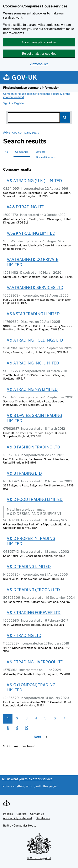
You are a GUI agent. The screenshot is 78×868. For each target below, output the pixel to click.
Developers (43, 818)
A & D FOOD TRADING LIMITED (35, 499)
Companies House (25, 825)
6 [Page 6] (55, 718)
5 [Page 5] (45, 718)
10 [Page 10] (27, 728)
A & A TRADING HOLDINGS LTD (35, 340)
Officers (41, 152)
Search (65, 117)
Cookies (21, 814)
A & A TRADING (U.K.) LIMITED (34, 181)
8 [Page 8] (8, 728)
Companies (22, 152)
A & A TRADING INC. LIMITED (33, 363)
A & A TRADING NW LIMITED (32, 389)
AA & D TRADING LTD (26, 207)
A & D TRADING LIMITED (29, 566)
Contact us (37, 814)
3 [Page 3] (27, 718)
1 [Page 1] (8, 718)
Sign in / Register (14, 103)
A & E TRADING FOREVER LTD (34, 613)
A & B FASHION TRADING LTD (33, 447)
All (6, 152)
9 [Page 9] (17, 728)
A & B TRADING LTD (24, 473)
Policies (8, 814)
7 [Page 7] (64, 718)
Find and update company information (31, 88)
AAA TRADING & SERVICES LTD (35, 287)
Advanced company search (22, 132)
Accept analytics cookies (39, 42)
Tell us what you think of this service (27, 779)
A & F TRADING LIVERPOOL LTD (35, 662)
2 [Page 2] (17, 718)
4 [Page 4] (36, 718)
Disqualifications (46, 157)
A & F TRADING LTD (24, 635)
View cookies (39, 64)
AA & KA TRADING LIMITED (31, 233)
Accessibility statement (18, 818)
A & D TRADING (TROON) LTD (33, 590)
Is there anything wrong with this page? (30, 786)
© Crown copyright (39, 858)
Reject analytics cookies (39, 54)
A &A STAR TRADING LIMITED (33, 314)
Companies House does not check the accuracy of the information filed (37, 95)
